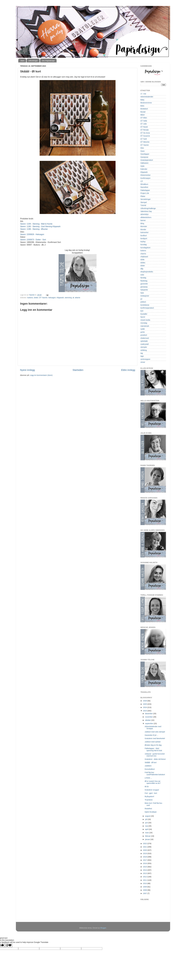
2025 (145, 704)
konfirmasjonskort (147, 308)
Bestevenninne (146, 103)
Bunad (143, 112)
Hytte (142, 166)
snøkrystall (145, 344)
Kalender (144, 169)
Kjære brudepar (151, 812)
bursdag (144, 245)
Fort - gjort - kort (151, 793)
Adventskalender (147, 97)
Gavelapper (145, 154)
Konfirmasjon (145, 178)
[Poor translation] (9, 945)
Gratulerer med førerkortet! (155, 738)
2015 (145, 867)
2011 (145, 880)
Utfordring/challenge (148, 208)
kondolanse (145, 305)
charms (143, 254)
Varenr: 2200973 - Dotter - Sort (33, 240)
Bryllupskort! (149, 796)
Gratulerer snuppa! (152, 790)
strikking (144, 350)
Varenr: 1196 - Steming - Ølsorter (34, 229)
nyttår (143, 329)
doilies (143, 263)
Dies (142, 148)
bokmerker (144, 232)
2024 (145, 707)
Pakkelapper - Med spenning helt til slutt (153, 749)
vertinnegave (145, 359)
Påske (143, 196)
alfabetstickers (146, 217)
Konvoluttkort (150, 769)
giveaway (144, 287)
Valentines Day (146, 211)
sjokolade (144, 341)
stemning (68, 298)
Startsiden (78, 370)
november (149, 717)
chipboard (144, 257)
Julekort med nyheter (153, 742)
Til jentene (149, 800)
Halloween (144, 163)
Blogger (103, 928)
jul (141, 299)
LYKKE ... (148, 778)
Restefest (148, 809)
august (148, 816)
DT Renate (145, 130)
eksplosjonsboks (147, 272)
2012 (145, 877)
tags (142, 356)
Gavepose (144, 157)
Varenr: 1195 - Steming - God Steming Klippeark (40, 226)
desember (149, 714)
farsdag (143, 278)
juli (146, 819)
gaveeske (144, 284)
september (149, 724)
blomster (144, 226)
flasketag (144, 281)
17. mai (143, 94)
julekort (143, 302)
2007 (145, 893)
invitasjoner (145, 296)
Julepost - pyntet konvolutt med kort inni (155, 755)
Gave (142, 151)
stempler (144, 347)
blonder (143, 229)
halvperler (144, 290)
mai (147, 826)
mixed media (145, 320)
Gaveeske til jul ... (151, 735)
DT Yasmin (43, 298)
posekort (144, 335)
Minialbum (144, 184)
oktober (148, 720)
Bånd (142, 115)
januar (148, 839)
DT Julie (144, 124)
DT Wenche (145, 142)
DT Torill (144, 139)
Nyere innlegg (27, 370)
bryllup (143, 242)
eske (142, 275)
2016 (145, 863)
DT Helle (144, 121)
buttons (30, 298)
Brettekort (144, 109)
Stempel (144, 202)
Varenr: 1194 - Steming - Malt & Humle (36, 224)
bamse (143, 220)
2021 (145, 847)
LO (142, 181)
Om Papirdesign (48, 61)
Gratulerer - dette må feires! (155, 759)
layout (143, 317)
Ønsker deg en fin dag (153, 745)
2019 (145, 853)
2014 (145, 870)
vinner (143, 362)
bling (142, 223)
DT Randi (144, 127)
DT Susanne (145, 136)
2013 (145, 873)
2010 (145, 883)
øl (73, 298)
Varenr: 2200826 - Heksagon (32, 234)
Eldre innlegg (128, 370)
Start (22, 61)
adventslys (144, 214)
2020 (145, 850)
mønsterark (145, 326)
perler (143, 332)
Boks (142, 106)
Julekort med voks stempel (155, 732)
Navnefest (144, 187)
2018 (145, 857)
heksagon (52, 298)
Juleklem (148, 766)
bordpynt (144, 238)
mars (147, 833)
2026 (145, 701)
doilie (142, 260)
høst (142, 293)
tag (142, 353)
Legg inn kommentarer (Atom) (41, 375)
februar (148, 836)
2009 (145, 887)
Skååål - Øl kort (151, 762)
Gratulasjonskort (147, 160)
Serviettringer (146, 199)
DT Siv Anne (145, 133)
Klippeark (60, 298)
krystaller (144, 314)
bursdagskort (145, 248)
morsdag (144, 323)
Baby (142, 100)
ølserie (78, 298)
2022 (145, 844)
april (147, 829)
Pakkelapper (145, 190)
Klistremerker (145, 175)
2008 (145, 890)
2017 (145, 860)
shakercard (145, 338)
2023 (145, 711)
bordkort (144, 236)
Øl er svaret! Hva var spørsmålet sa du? (153, 782)
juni (147, 823)
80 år (147, 787)
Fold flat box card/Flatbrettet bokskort (155, 773)
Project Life (145, 193)
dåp (142, 269)
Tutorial (143, 205)
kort (142, 311)
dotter (36, 298)
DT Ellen (144, 118)
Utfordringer (33, 61)
